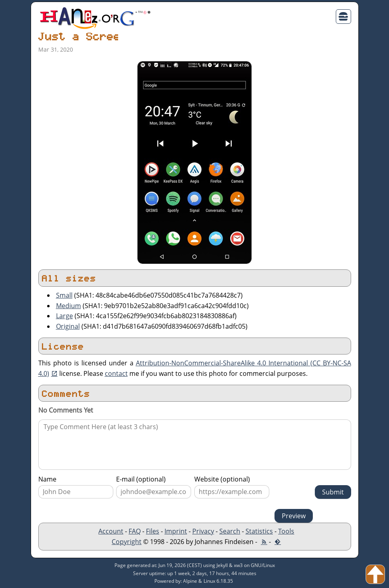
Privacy (203, 531)
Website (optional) (222, 479)
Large (64, 316)
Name (47, 479)
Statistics (259, 531)
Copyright (127, 542)
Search (230, 531)
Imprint (176, 531)
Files (153, 531)
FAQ (135, 531)
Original (68, 326)
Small (64, 295)
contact (116, 373)
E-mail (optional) (141, 479)
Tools (286, 531)
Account (111, 531)
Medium (69, 306)
